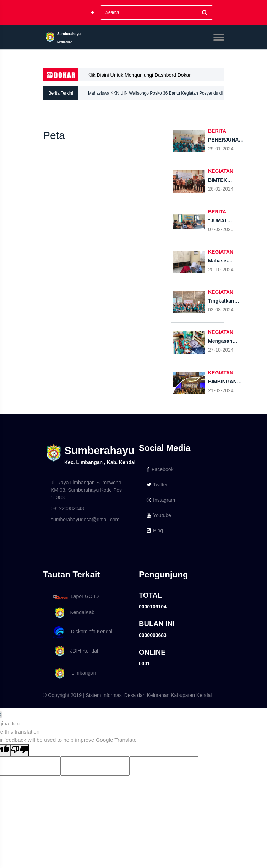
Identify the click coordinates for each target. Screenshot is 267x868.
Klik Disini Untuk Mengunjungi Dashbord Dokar (139, 75)
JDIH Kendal (74, 651)
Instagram (161, 500)
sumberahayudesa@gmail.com (85, 520)
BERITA (217, 131)
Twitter (157, 485)
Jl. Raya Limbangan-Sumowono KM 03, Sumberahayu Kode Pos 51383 (86, 490)
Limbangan (73, 673)
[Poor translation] (20, 750)
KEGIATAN (221, 171)
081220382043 (67, 508)
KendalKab (73, 613)
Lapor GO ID (76, 597)
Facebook (160, 469)
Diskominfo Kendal (82, 632)
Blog (155, 531)
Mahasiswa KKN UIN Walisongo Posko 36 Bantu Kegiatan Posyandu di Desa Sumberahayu (155, 95)
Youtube (159, 515)
